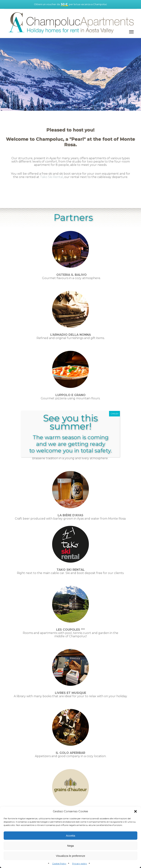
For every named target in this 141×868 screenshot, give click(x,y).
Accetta (70, 836)
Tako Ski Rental (51, 177)
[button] (135, 811)
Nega (70, 846)
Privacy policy (80, 863)
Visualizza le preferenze (71, 856)
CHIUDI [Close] (114, 414)
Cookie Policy (59, 863)
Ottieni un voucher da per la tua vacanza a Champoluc (70, 5)
